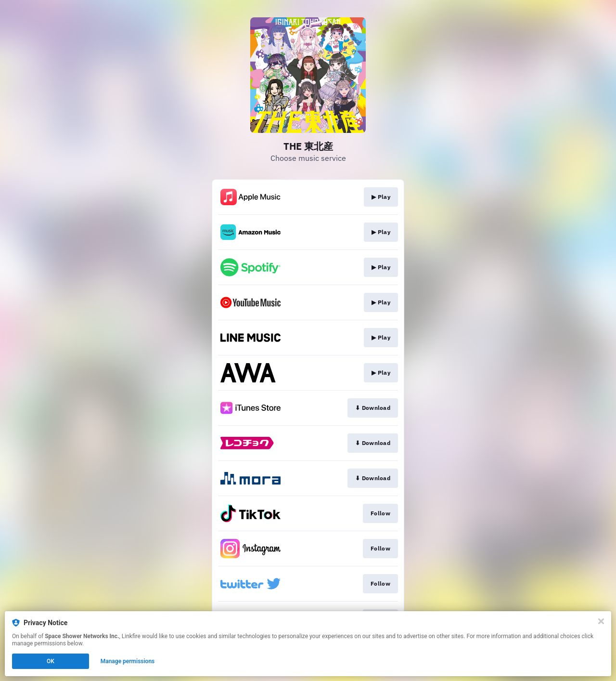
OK (51, 661)
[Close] (601, 621)
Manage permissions (128, 661)
